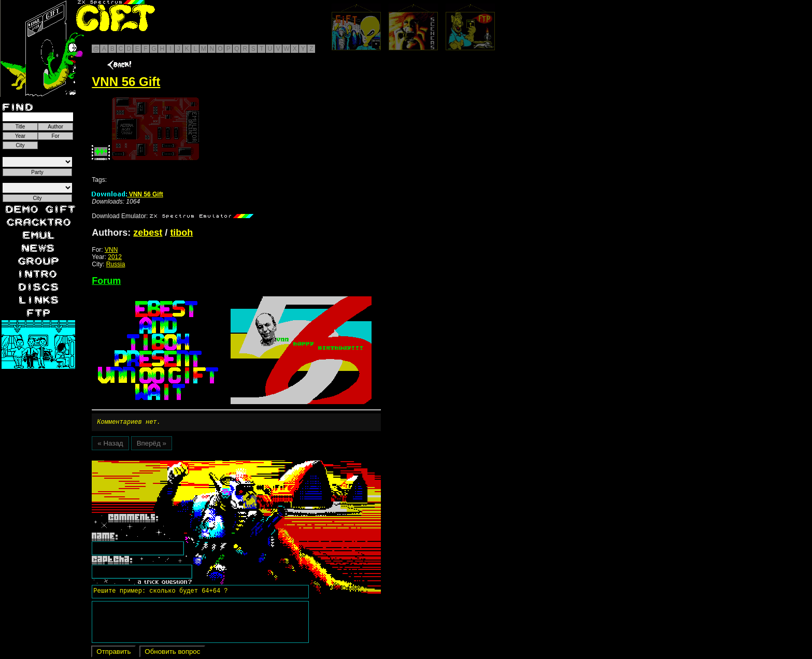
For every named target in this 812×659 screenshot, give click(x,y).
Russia (116, 264)
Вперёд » (152, 445)
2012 (115, 257)
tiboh (181, 233)
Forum (106, 281)
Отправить (113, 653)
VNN (111, 250)
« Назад (110, 445)
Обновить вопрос (172, 653)
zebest (148, 233)
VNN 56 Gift (127, 194)
